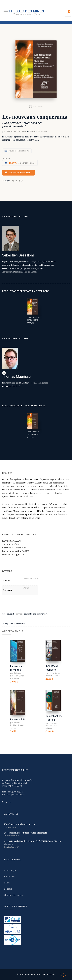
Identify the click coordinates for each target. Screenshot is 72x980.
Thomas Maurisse (38, 131)
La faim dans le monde (17, 668)
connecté (20, 614)
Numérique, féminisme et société (20, 824)
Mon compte (10, 870)
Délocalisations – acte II (54, 718)
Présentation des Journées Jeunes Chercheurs (26, 833)
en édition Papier (22, 163)
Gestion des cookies (13, 895)
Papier (26, 588)
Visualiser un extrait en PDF (19, 151)
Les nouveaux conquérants (33, 319)
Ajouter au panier (20, 173)
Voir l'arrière (38, 106)
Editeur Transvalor (48, 974)
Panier (7, 883)
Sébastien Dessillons (17, 131)
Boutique (8, 889)
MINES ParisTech (31, 579)
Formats (7, 158)
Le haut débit (18, 719)
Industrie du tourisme (52, 668)
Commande (10, 877)
